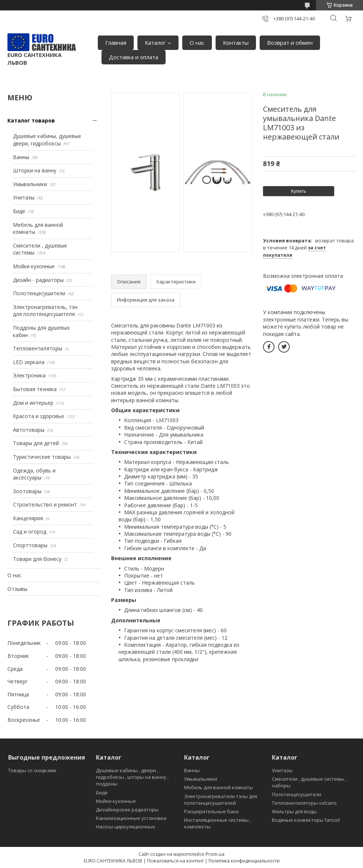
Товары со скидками (32, 770)
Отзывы (17, 589)
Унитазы (24, 197)
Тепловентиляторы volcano (304, 803)
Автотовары (29, 430)
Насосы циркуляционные (126, 827)
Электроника (29, 375)
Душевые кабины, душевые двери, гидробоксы (47, 140)
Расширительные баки (211, 811)
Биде (19, 211)
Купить (298, 191)
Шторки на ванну (35, 170)
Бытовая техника (35, 389)
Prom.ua (215, 854)
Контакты (236, 43)
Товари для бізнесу (37, 559)
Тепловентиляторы (38, 348)
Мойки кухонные (34, 266)
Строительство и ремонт (45, 504)
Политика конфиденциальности (244, 861)
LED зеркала (29, 362)
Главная (116, 43)
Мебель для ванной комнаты (219, 787)
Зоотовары (27, 491)
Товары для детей (36, 443)
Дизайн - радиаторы (38, 280)
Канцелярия (28, 518)
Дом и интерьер (33, 403)
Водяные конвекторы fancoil (306, 820)
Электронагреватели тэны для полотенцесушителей (221, 800)
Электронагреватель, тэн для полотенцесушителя (45, 311)
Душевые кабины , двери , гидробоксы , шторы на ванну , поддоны (132, 777)
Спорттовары (30, 545)
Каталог (155, 43)
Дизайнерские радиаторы (127, 810)
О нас (197, 43)
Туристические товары (42, 457)
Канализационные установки (131, 818)
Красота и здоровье (39, 416)
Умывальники (30, 184)
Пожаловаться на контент (175, 861)
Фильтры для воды (294, 811)
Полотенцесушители (39, 293)
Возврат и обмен (290, 43)
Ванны (21, 157)
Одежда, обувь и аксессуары (34, 474)
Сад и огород (30, 531)
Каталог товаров (31, 120)
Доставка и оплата (134, 57)
